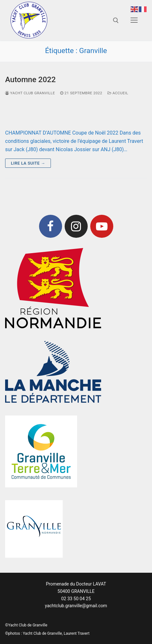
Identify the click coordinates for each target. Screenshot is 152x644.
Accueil (118, 93)
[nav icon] (134, 20)
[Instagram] (76, 226)
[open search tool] (116, 20)
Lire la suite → (28, 163)
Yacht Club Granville (30, 93)
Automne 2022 (30, 80)
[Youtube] (102, 226)
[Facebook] (51, 226)
